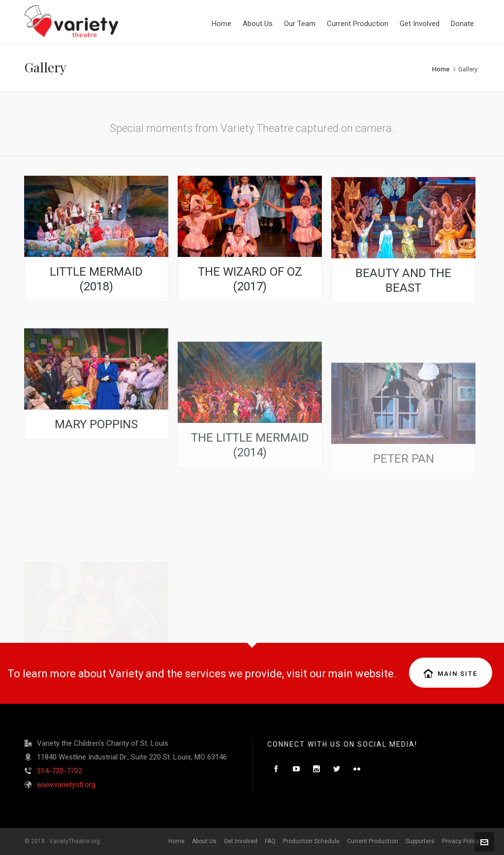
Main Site (451, 673)
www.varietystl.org (66, 785)
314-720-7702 (60, 771)
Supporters (420, 841)
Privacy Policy (461, 841)
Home (441, 69)
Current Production (373, 841)
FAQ (270, 841)
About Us (204, 841)
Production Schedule (311, 841)
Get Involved (241, 841)
